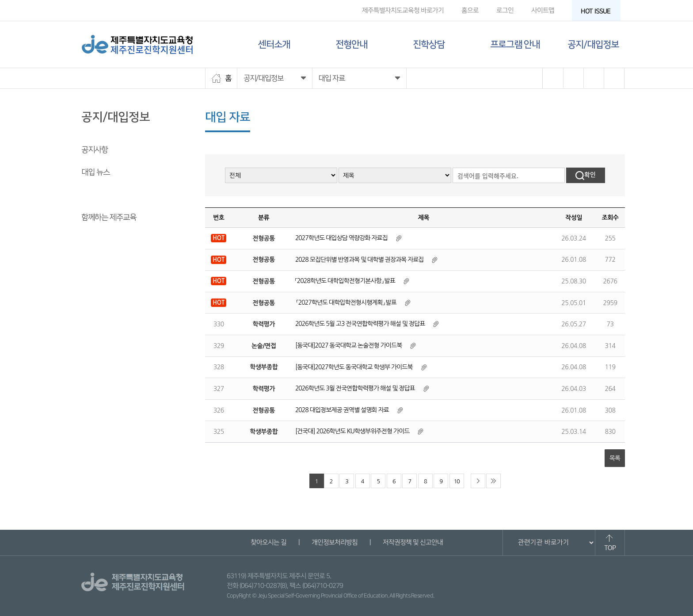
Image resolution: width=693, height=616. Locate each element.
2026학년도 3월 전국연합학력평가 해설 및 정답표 (355, 388)
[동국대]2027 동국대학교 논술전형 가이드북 (348, 345)
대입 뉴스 (95, 172)
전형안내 (351, 44)
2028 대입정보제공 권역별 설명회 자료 (342, 410)
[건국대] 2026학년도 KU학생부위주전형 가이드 (352, 431)
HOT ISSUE (598, 11)
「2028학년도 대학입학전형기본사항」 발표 (345, 281)
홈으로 (470, 10)
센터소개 (274, 44)
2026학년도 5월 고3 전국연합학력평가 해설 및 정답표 (360, 324)
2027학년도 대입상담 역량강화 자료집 (341, 238)
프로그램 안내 (515, 44)
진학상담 (429, 44)
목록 (615, 458)
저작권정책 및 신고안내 (412, 542)
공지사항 (95, 150)
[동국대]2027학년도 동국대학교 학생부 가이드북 (354, 367)
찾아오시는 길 (268, 542)
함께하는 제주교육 (109, 218)
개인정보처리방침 (334, 542)
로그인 (505, 10)
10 (457, 481)
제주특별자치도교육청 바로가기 (403, 10)
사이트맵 (543, 10)
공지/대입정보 (593, 44)
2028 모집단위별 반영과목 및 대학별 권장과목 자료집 (360, 260)
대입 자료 (95, 195)
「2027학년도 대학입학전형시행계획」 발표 (346, 302)
